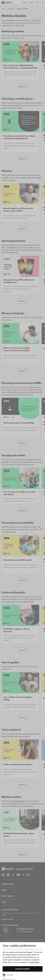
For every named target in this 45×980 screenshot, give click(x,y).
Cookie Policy (35, 962)
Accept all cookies (23, 969)
